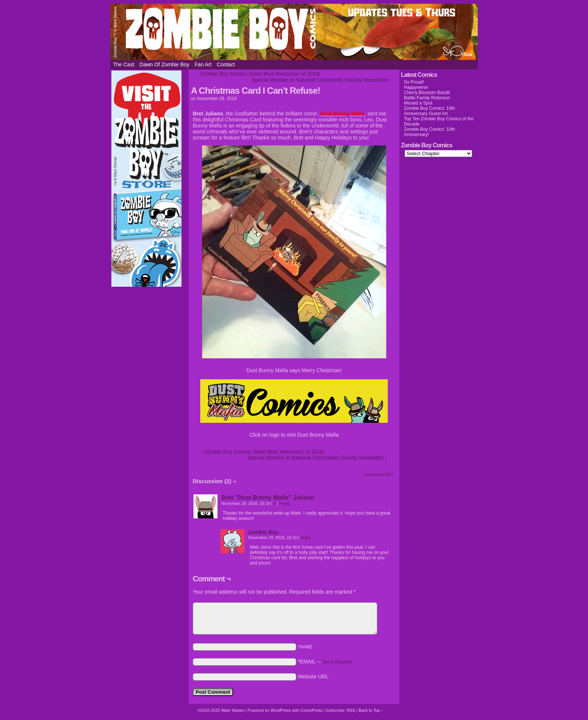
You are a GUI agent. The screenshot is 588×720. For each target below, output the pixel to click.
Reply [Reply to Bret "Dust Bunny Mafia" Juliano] (284, 503)
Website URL (313, 677)
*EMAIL (325, 662)
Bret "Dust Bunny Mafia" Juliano (268, 498)
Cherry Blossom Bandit (427, 93)
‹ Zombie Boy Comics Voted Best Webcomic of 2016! (259, 74)
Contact (226, 64)
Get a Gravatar (337, 662)
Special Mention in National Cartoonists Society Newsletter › (321, 80)
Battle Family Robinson (427, 98)
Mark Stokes (233, 710)
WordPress (280, 710)
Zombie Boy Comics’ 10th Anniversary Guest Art (429, 111)
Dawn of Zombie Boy (164, 64)
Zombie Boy (294, 32)
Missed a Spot (418, 103)
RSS (351, 710)
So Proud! (414, 82)
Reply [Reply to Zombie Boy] (306, 537)
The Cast (124, 64)
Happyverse (416, 87)
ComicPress (311, 710)
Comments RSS (379, 475)
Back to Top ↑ (371, 710)
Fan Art (203, 64)
